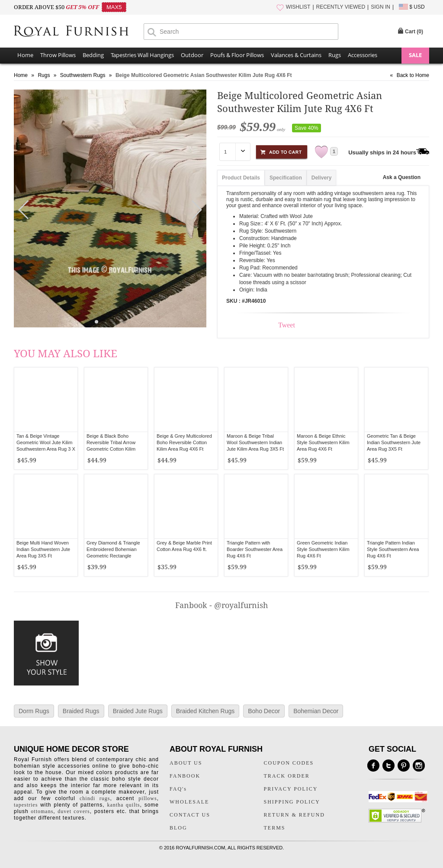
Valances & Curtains (296, 55)
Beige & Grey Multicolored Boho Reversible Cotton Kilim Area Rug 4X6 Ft (184, 442)
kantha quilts (123, 805)
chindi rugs (95, 798)
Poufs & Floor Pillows (237, 55)
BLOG (178, 828)
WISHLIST (298, 7)
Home (25, 55)
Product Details (241, 178)
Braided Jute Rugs (138, 711)
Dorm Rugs (34, 711)
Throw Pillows (58, 55)
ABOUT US (186, 763)
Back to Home (413, 75)
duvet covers (74, 811)
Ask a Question (402, 177)
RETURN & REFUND (294, 815)
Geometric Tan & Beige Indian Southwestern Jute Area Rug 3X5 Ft (394, 442)
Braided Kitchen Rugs (205, 711)
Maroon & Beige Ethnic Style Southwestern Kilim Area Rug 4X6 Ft (323, 442)
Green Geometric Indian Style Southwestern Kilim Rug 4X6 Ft (323, 549)
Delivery (322, 178)
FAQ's (178, 789)
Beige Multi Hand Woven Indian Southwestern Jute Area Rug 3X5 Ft (43, 549)
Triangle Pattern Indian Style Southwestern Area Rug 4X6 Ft (393, 549)
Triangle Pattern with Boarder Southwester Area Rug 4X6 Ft (255, 549)
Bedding (93, 55)
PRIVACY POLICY (291, 789)
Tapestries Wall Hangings (142, 55)
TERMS (275, 828)
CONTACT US (190, 815)
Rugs (335, 55)
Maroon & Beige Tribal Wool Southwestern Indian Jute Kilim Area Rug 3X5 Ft (255, 442)
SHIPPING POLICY (292, 802)
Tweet (287, 325)
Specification (286, 178)
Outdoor (192, 55)
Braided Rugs (81, 711)
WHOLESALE (189, 802)
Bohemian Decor (316, 711)
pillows (148, 798)
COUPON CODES (289, 763)
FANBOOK (185, 776)
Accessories (363, 55)
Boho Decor (264, 711)
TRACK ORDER (287, 776)
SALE (415, 55)
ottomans (42, 811)
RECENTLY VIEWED (341, 7)
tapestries (26, 805)
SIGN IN (380, 7)
